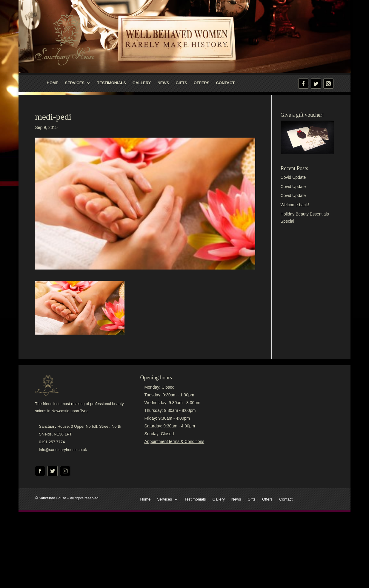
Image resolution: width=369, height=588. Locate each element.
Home (53, 83)
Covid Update (293, 177)
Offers (202, 83)
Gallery (142, 83)
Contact (225, 83)
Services (75, 83)
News (163, 83)
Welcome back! (295, 205)
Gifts (181, 83)
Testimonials (112, 83)
